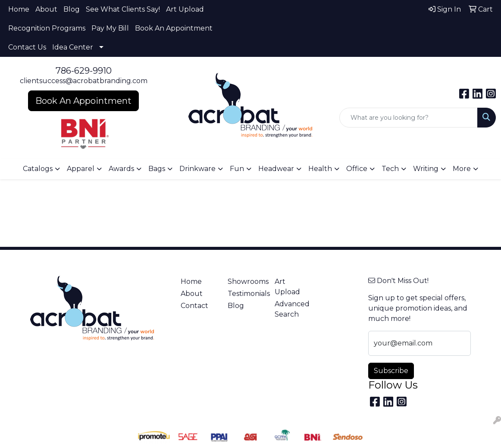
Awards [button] (121, 169)
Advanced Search (292, 309)
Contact (194, 306)
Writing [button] (426, 169)
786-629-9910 (84, 71)
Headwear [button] (276, 169)
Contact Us (27, 47)
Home (19, 9)
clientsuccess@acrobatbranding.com (84, 81)
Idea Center (73, 47)
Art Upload (185, 9)
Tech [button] (390, 169)
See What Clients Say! (123, 9)
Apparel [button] (81, 169)
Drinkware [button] (197, 169)
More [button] (462, 169)
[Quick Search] (409, 118)
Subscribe (391, 371)
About (46, 9)
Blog (72, 9)
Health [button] (320, 169)
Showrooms (246, 282)
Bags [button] (157, 169)
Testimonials (246, 294)
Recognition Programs (47, 28)
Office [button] (357, 169)
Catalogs (38, 169)
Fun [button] (237, 169)
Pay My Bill (110, 28)
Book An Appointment (174, 28)
